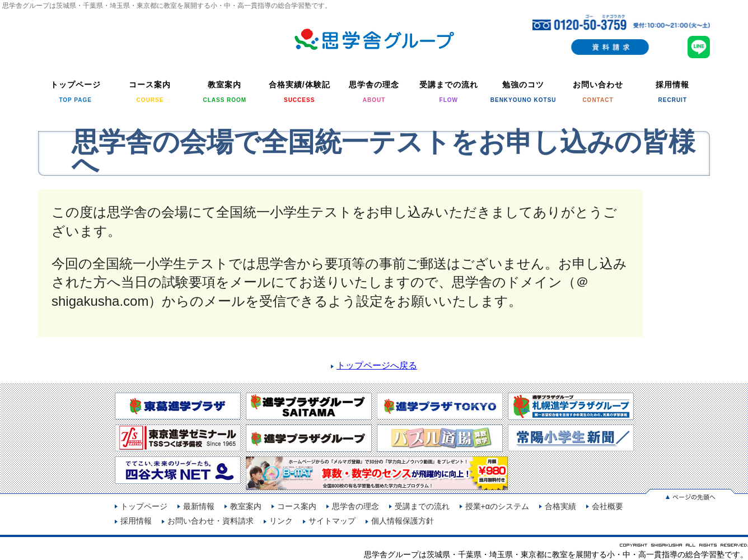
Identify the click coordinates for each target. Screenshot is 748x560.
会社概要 (607, 506)
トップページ (144, 506)
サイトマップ (332, 521)
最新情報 (199, 506)
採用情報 (136, 521)
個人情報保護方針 (403, 521)
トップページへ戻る (377, 365)
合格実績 (560, 506)
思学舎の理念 (356, 506)
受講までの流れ (422, 506)
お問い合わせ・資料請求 (211, 521)
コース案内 (297, 506)
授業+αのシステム (497, 506)
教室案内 (246, 506)
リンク (281, 521)
